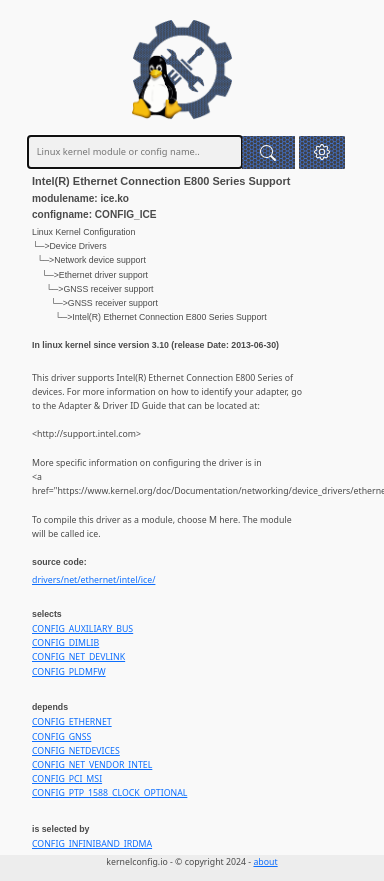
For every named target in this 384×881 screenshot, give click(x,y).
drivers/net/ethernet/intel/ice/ (93, 580)
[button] (322, 152)
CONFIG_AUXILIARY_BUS (82, 629)
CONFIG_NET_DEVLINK (78, 657)
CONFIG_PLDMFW (69, 672)
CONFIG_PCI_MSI (67, 779)
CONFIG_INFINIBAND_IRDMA (92, 844)
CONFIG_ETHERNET (72, 722)
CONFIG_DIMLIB (65, 643)
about (265, 862)
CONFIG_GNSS (61, 737)
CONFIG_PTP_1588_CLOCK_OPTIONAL (109, 793)
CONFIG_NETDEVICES (76, 751)
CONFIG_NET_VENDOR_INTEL (92, 765)
